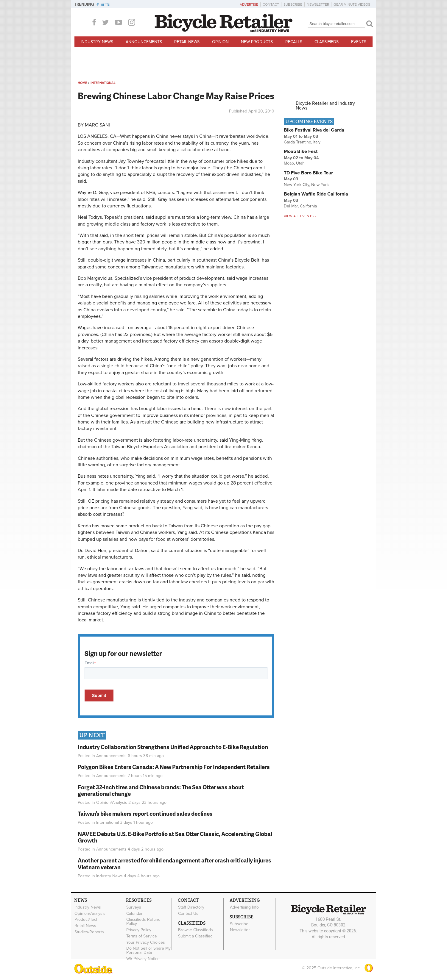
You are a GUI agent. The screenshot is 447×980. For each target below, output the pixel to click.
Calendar (134, 913)
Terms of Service (142, 936)
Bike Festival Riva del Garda (314, 130)
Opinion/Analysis (112, 802)
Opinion (220, 42)
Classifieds (327, 42)
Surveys (134, 907)
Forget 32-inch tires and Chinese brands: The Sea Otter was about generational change (161, 790)
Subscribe (293, 4)
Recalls (294, 42)
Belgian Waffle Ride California (316, 194)
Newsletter (318, 4)
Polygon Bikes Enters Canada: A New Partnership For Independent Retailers (174, 767)
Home (82, 83)
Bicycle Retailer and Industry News (325, 106)
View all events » (300, 216)
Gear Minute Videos (352, 4)
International (103, 83)
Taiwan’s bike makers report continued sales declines (145, 813)
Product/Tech (87, 920)
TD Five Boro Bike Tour (308, 173)
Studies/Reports (89, 932)
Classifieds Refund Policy (143, 922)
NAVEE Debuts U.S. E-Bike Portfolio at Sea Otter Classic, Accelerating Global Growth (175, 837)
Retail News (187, 42)
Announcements (144, 42)
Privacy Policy (139, 930)
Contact (271, 4)
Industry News (97, 42)
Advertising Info (244, 907)
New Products (257, 42)
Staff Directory (191, 907)
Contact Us (188, 913)
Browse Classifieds (196, 930)
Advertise (249, 4)
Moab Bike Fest (301, 151)
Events (359, 42)
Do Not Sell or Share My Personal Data (148, 951)
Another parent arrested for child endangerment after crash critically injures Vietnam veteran (175, 864)
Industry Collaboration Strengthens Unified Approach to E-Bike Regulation (173, 747)
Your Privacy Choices (146, 942)
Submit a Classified (195, 936)
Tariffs (104, 4)
